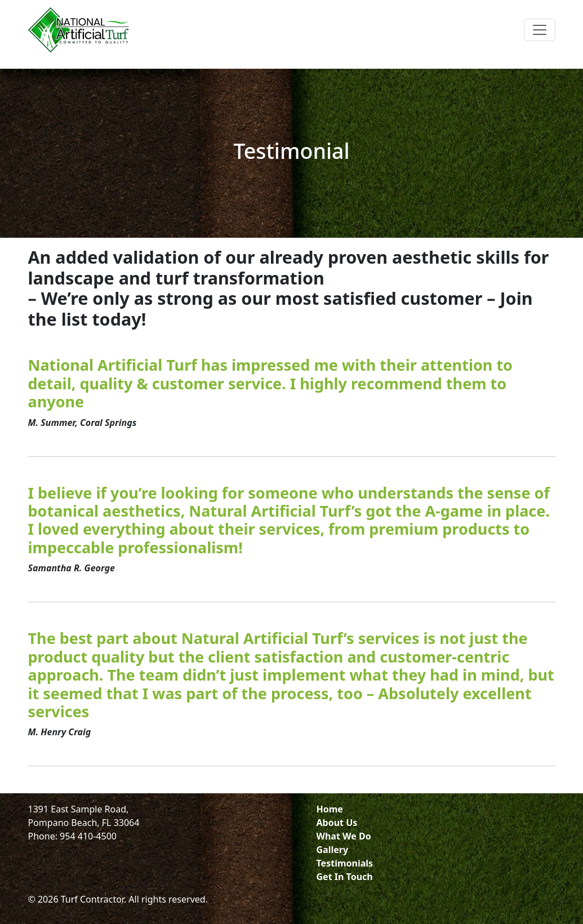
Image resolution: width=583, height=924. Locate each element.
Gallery (333, 850)
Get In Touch (345, 877)
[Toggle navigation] (540, 30)
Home (330, 809)
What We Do (344, 836)
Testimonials (345, 863)
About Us (337, 823)
